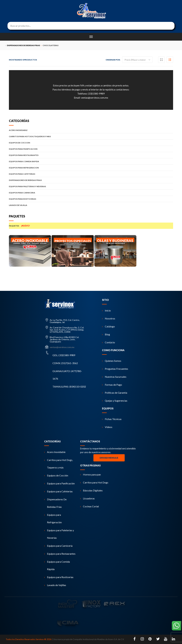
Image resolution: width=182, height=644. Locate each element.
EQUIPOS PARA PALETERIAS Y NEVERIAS (91, 186)
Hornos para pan (90, 474)
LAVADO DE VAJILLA (91, 205)
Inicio (106, 310)
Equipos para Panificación (59, 483)
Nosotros (109, 318)
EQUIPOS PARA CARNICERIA (91, 193)
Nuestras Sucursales (114, 377)
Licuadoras (87, 498)
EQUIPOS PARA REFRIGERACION (91, 168)
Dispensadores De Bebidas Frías (55, 503)
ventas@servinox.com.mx (95, 98)
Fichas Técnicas (112, 419)
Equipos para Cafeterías (58, 491)
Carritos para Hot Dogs (94, 482)
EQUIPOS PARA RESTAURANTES (91, 155)
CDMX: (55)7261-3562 (65, 363)
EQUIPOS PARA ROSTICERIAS (91, 199)
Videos (107, 427)
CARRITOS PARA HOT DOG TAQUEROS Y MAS (91, 136)
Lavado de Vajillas (55, 585)
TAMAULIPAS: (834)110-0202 (69, 387)
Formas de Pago (112, 385)
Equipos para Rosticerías (59, 577)
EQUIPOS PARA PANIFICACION (91, 149)
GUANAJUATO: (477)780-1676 (67, 375)
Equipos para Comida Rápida (57, 565)
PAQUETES (91, 226)
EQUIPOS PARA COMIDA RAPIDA (91, 161)
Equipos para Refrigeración (53, 518)
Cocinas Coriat (90, 506)
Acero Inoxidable (55, 452)
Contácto (108, 342)
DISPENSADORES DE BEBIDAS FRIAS (91, 180)
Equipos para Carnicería (58, 546)
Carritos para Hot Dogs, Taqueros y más (59, 464)
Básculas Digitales (91, 490)
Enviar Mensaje (109, 458)
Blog (106, 334)
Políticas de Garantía (115, 393)
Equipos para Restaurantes (60, 554)
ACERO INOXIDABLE (91, 130)
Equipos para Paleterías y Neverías (59, 534)
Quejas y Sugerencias (115, 401)
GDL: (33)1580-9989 (64, 355)
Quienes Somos (112, 361)
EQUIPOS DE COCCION (91, 143)
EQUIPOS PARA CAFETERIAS (91, 174)
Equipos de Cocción (56, 475)
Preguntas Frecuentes (115, 369)
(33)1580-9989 (96, 93)
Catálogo (108, 326)
